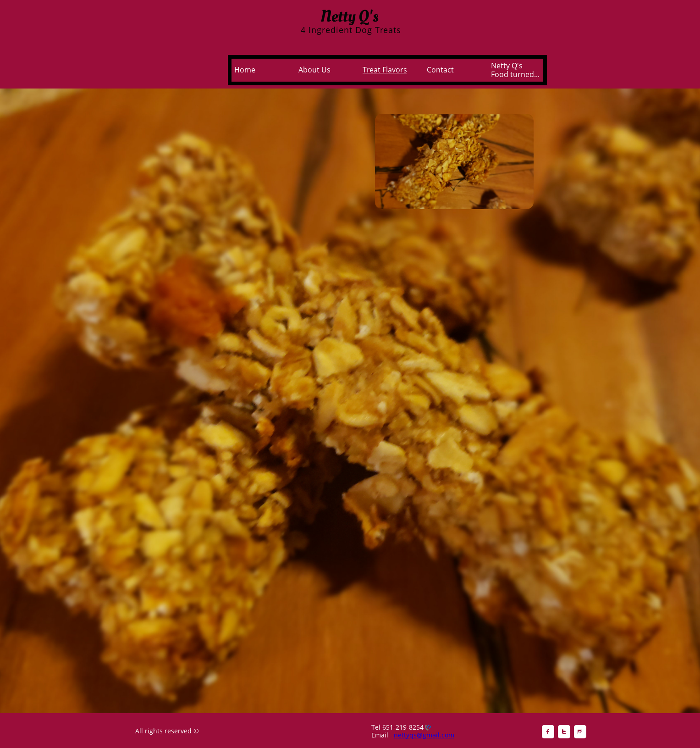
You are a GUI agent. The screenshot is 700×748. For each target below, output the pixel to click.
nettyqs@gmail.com (424, 735)
